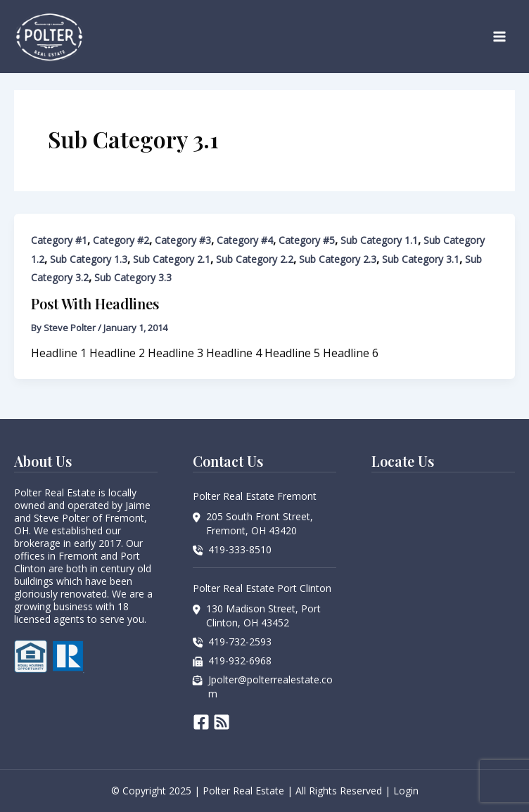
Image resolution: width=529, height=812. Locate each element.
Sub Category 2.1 (172, 259)
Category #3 (183, 240)
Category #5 (307, 240)
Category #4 (245, 240)
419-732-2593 (240, 642)
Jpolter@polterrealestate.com (270, 687)
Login (406, 791)
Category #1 (59, 240)
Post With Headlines (95, 303)
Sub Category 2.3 (338, 259)
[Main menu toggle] (499, 37)
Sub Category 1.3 (89, 259)
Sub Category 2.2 (255, 259)
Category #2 (121, 240)
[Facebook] (201, 722)
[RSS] (222, 722)
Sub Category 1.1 (379, 240)
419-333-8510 (240, 549)
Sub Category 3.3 (133, 277)
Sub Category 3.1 (421, 259)
